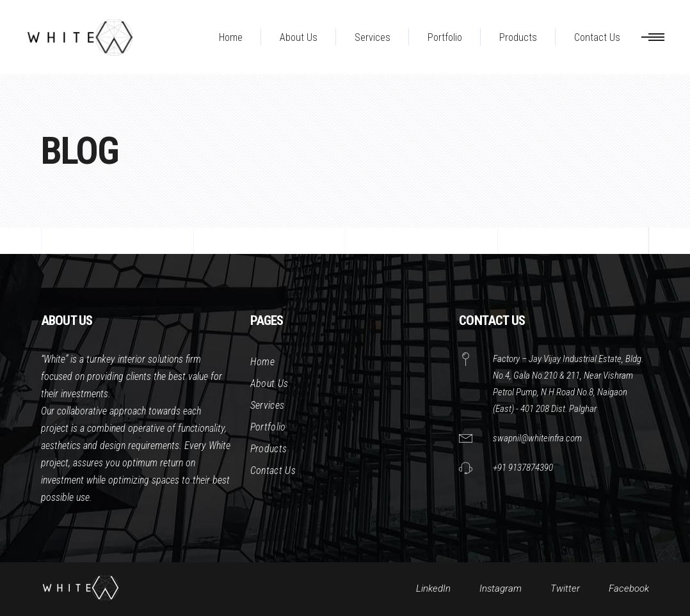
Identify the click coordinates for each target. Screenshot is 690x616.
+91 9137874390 (523, 468)
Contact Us (273, 470)
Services (268, 405)
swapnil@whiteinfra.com (537, 438)
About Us (269, 383)
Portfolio (268, 427)
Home (262, 362)
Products (269, 449)
